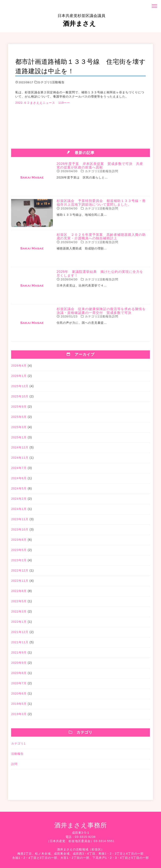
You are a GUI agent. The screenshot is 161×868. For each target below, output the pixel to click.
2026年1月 (19, 378)
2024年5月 (19, 491)
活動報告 (17, 756)
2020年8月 (19, 675)
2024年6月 (19, 480)
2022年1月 (19, 624)
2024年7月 (19, 470)
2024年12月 (20, 450)
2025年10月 (20, 398)
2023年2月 (19, 562)
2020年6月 (19, 696)
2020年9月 (19, 665)
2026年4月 (19, 368)
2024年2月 (19, 501)
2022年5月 (19, 603)
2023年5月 (19, 552)
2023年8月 (19, 542)
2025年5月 (19, 419)
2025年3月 (19, 429)
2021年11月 (20, 645)
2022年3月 (19, 614)
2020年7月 (19, 686)
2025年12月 (20, 388)
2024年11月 (20, 460)
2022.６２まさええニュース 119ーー (43, 103)
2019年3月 (19, 716)
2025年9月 (19, 409)
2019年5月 (19, 706)
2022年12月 (20, 573)
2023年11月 (20, 521)
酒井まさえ (82, 20)
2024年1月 (19, 511)
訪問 (14, 766)
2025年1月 (19, 439)
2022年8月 (19, 593)
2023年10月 (20, 532)
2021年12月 (20, 634)
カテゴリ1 (18, 746)
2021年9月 (19, 655)
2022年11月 (20, 583)
